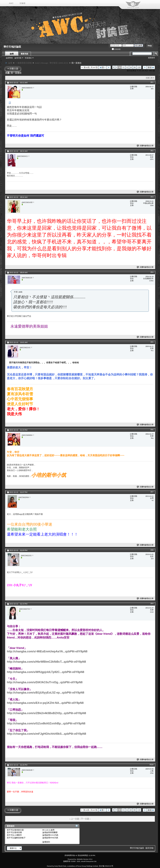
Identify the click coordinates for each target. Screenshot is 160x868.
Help (150, 46)
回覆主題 (13, 69)
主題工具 (149, 78)
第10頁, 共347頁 (91, 67)
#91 (152, 82)
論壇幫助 (9, 58)
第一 (103, 67)
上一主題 (75, 819)
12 (127, 67)
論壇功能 (18, 58)
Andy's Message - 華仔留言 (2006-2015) (52, 63)
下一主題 (85, 819)
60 (135, 67)
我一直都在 (16, 73)
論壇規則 (46, 842)
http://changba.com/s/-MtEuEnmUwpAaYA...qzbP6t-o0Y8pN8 (47, 651)
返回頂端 (149, 848)
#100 (152, 765)
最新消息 (24, 54)
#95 (152, 342)
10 (120, 67)
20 (131, 67)
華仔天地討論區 (137, 848)
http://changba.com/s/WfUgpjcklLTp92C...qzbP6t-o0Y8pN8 (46, 672)
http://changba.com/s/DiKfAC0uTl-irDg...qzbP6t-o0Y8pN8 (45, 682)
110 (139, 67)
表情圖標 (54, 832)
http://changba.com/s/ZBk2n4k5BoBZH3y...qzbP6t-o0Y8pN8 (46, 713)
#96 (152, 430)
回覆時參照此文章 (145, 146)
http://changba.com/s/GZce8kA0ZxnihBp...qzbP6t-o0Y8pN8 (46, 723)
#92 (152, 151)
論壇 (12, 54)
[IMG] (52, 835)
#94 (152, 272)
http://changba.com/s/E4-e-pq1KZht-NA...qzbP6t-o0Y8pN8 (45, 703)
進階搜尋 (151, 58)
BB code (46, 830)
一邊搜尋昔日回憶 (24, 63)
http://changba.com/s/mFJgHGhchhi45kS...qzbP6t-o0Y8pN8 (46, 734)
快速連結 (28, 58)
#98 (152, 550)
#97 (152, 492)
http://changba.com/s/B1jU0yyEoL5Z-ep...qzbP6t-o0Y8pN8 (46, 693)
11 (123, 67)
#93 (152, 197)
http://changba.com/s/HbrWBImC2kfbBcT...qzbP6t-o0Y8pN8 (46, 662)
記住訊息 (116, 49)
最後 (151, 67)
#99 (152, 604)
